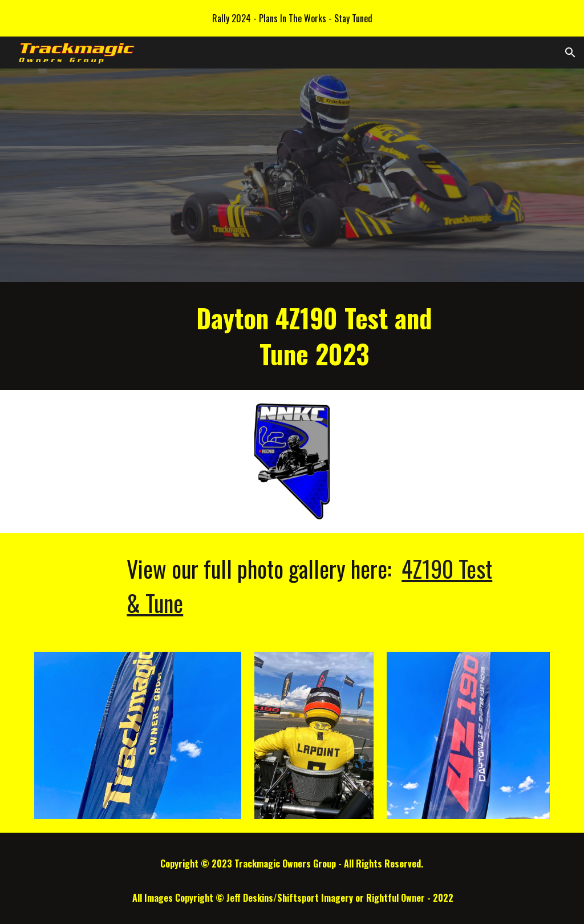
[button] (570, 53)
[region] (292, 18)
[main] (314, 336)
